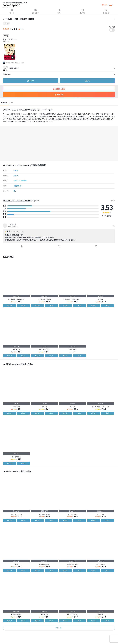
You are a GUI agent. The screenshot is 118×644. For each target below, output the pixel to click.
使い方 (104, 5)
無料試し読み (59, 89)
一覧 (111, 201)
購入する (59, 95)
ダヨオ (6, 23)
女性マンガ (17, 186)
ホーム (12, 11)
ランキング (36, 11)
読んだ (87, 81)
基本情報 (4, 102)
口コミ (11, 102)
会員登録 (106, 11)
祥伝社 (16, 176)
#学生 (6, 36)
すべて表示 (59, 628)
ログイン (82, 11)
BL (15, 191)
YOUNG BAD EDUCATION (17, 110)
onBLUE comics (20, 181)
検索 (59, 11)
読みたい (31, 81)
